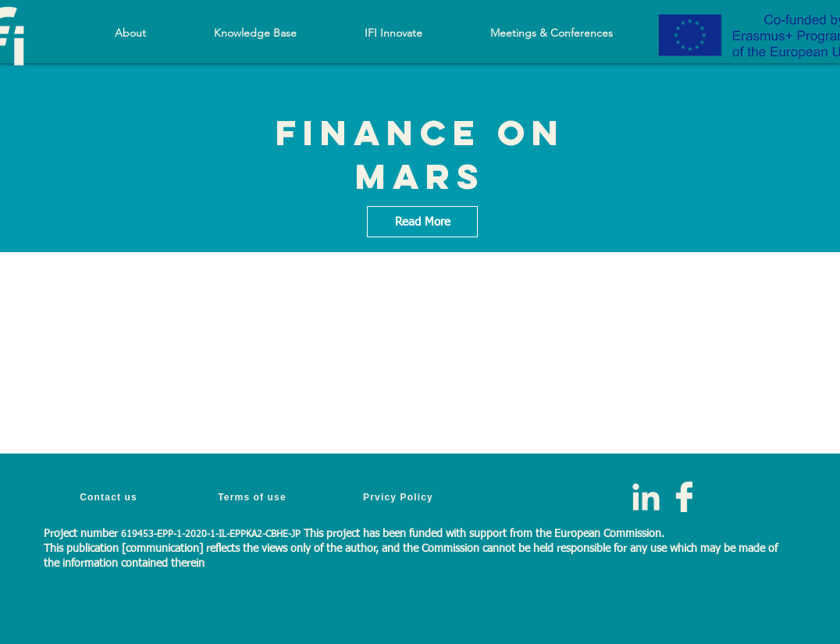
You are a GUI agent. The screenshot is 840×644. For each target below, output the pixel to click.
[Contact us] (110, 497)
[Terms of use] (254, 497)
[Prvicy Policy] (400, 497)
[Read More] (422, 222)
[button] (255, 33)
